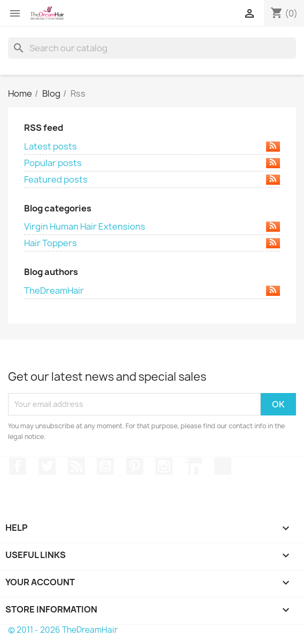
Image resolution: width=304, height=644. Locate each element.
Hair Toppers (152, 243)
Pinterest (135, 466)
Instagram (164, 466)
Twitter (47, 466)
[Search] (152, 48)
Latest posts (152, 146)
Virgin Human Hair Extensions (152, 226)
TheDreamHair (152, 290)
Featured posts (152, 179)
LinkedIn (193, 466)
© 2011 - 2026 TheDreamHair (63, 630)
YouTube (105, 466)
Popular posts (152, 163)
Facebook (18, 466)
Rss (76, 466)
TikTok (223, 466)
